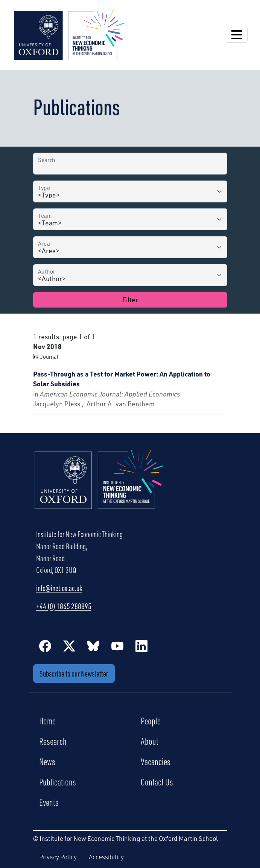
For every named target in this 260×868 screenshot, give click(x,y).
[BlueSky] (93, 646)
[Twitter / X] (69, 646)
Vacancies (156, 761)
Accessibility (106, 857)
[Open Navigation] (237, 35)
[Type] (130, 191)
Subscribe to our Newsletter (74, 673)
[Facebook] (45, 646)
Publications (58, 782)
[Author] (130, 275)
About (150, 741)
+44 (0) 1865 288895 (64, 606)
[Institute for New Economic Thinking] (69, 34)
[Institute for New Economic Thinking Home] (99, 487)
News (47, 761)
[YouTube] (117, 646)
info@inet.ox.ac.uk (59, 588)
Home (47, 721)
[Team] (130, 219)
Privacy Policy (58, 857)
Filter (130, 300)
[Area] (130, 247)
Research (53, 741)
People (151, 721)
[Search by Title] (130, 164)
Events (49, 802)
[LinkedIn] (141, 646)
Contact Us (157, 782)
